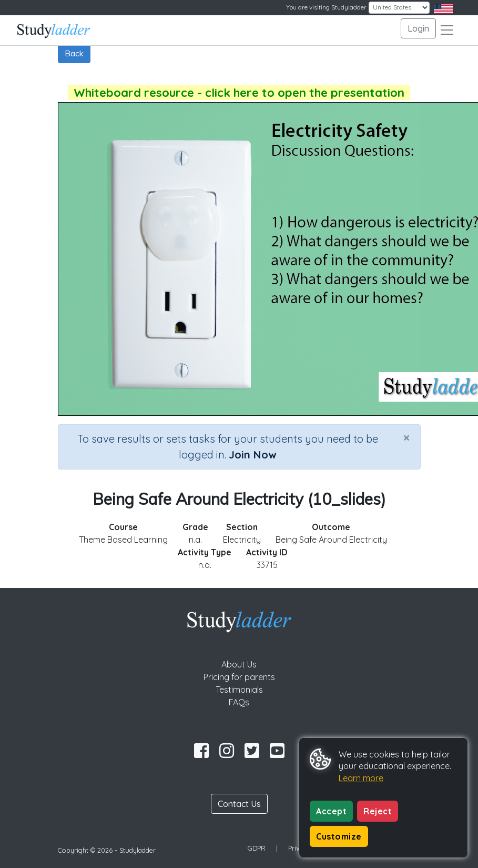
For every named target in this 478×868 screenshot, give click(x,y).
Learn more (361, 778)
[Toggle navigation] (447, 30)
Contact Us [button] (239, 804)
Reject (378, 811)
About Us (239, 664)
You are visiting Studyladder (326, 7)
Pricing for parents (239, 677)
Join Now (252, 455)
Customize (339, 836)
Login (418, 28)
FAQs (239, 702)
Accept (331, 811)
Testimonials (239, 690)
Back (74, 53)
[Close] (406, 437)
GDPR (257, 848)
